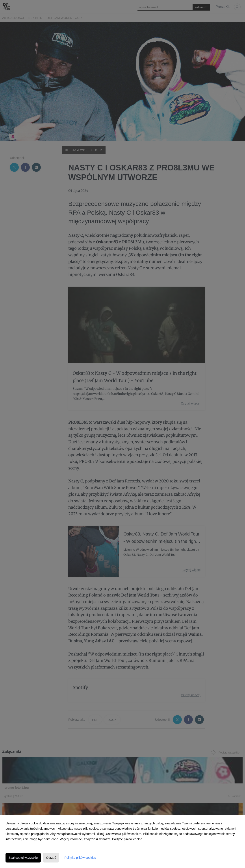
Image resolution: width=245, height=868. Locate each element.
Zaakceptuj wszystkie (23, 858)
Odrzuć (51, 858)
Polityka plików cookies (80, 858)
